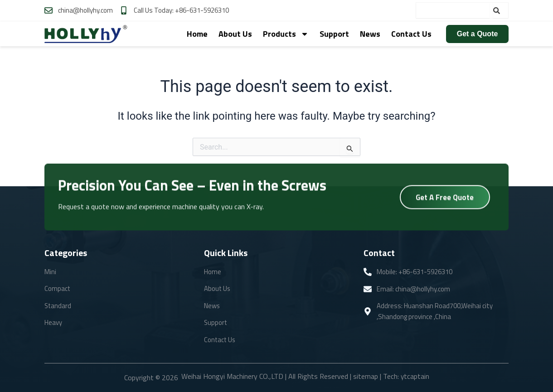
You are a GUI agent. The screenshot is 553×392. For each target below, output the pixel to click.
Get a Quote (478, 34)
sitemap (365, 376)
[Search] (501, 10)
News (370, 34)
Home (197, 34)
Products (286, 34)
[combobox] (453, 10)
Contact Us (411, 34)
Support (334, 34)
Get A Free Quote (445, 198)
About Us (235, 34)
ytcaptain (415, 376)
